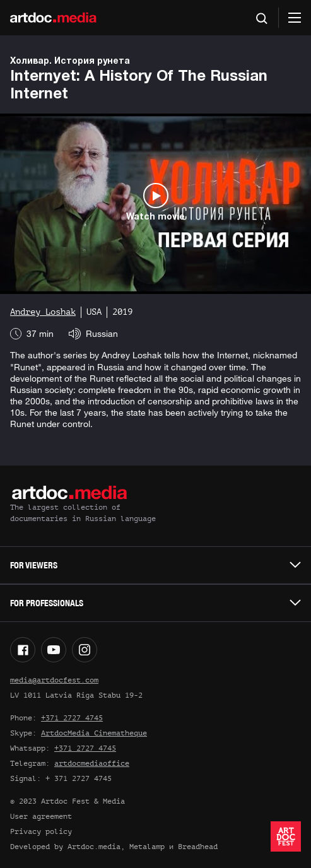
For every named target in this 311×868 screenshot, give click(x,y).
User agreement (41, 816)
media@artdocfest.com (54, 680)
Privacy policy (41, 831)
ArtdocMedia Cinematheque (94, 733)
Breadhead (198, 847)
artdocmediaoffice (92, 763)
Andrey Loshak (43, 312)
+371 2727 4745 (72, 718)
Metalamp (147, 847)
